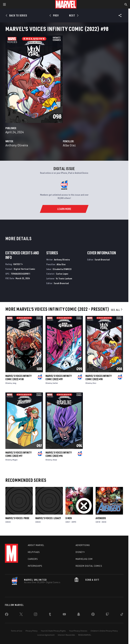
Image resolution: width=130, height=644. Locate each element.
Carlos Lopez (62, 274)
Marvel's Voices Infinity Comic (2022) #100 (18, 378)
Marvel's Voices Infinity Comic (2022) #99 (59, 378)
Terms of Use (17, 631)
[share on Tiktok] (122, 615)
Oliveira (9, 383)
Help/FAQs (34, 552)
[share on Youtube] (64, 615)
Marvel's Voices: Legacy (48, 518)
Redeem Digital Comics (89, 566)
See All (117, 310)
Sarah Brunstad (61, 283)
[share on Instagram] (36, 615)
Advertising (83, 545)
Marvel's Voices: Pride (17, 518)
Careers (33, 559)
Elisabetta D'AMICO (62, 269)
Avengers (101, 518)
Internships (35, 566)
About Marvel (36, 545)
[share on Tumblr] (50, 615)
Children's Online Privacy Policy (104, 631)
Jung (14, 383)
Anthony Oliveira (17, 145)
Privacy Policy (32, 631)
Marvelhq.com (84, 559)
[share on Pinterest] (93, 615)
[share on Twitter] (21, 615)
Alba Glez (69, 145)
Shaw (55, 460)
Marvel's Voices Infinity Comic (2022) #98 (98, 378)
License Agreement (46, 635)
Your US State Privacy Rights (53, 631)
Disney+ (80, 552)
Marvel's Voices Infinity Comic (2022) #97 (18, 454)
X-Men (69, 518)
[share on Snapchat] (79, 615)
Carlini (55, 383)
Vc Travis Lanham (64, 278)
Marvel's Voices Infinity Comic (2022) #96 (59, 454)
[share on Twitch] (107, 615)
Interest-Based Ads (66, 635)
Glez (94, 383)
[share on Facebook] (7, 615)
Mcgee (15, 460)
